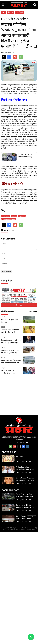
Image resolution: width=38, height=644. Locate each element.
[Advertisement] (19, 19)
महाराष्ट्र (4, 50)
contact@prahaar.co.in (22, 554)
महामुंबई (3, 479)
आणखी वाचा (33, 423)
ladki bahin (14, 328)
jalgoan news (22, 328)
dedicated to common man (9, 331)
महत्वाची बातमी (20, 50)
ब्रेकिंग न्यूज (11, 50)
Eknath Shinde (5, 328)
